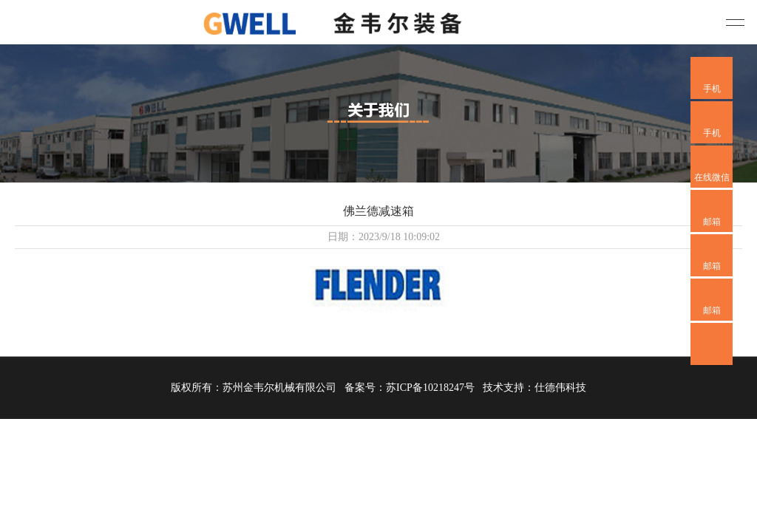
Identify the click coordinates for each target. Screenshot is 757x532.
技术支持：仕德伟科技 (534, 388)
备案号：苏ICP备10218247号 (410, 388)
